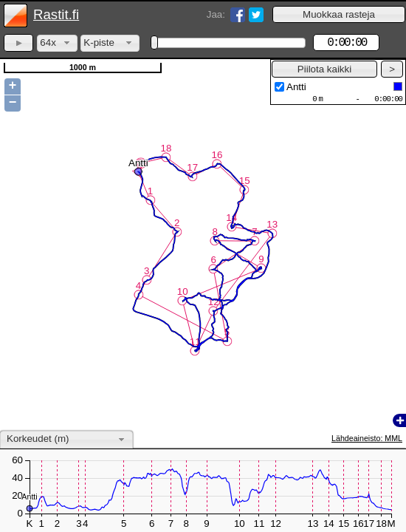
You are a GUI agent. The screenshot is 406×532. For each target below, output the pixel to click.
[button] (339, 14)
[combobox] (57, 43)
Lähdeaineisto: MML (367, 438)
